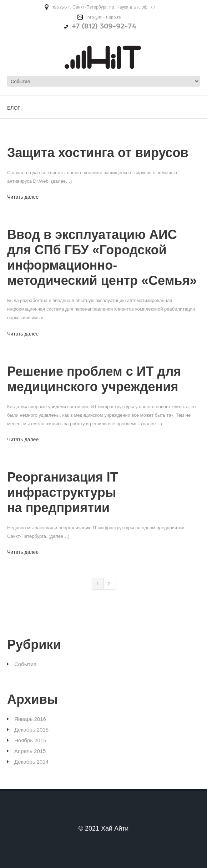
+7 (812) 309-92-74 (104, 26)
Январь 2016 (30, 719)
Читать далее (23, 197)
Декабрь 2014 (31, 762)
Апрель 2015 (30, 751)
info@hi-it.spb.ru (104, 17)
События (25, 664)
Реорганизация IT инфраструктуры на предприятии (63, 492)
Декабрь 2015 (31, 730)
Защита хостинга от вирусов (98, 153)
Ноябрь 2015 (30, 740)
